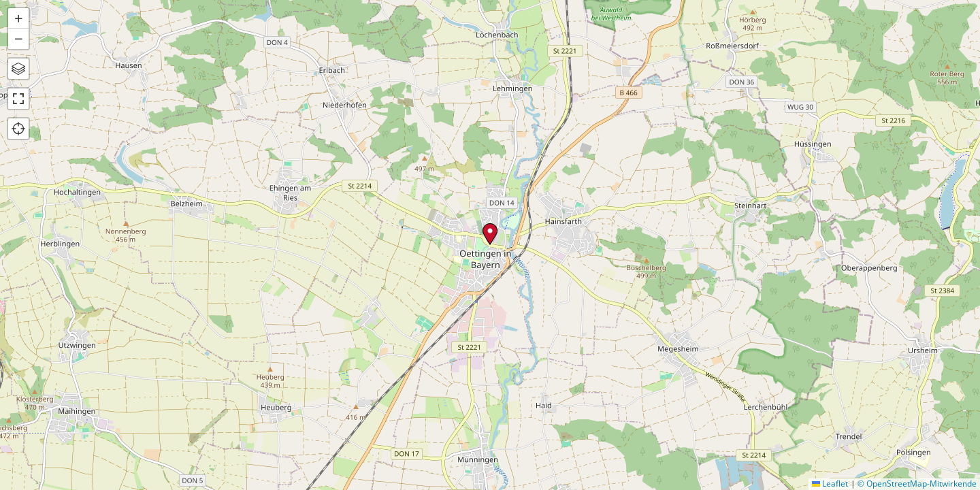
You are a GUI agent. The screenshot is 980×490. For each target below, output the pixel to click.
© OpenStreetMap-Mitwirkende (917, 484)
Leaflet (830, 484)
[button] (490, 234)
